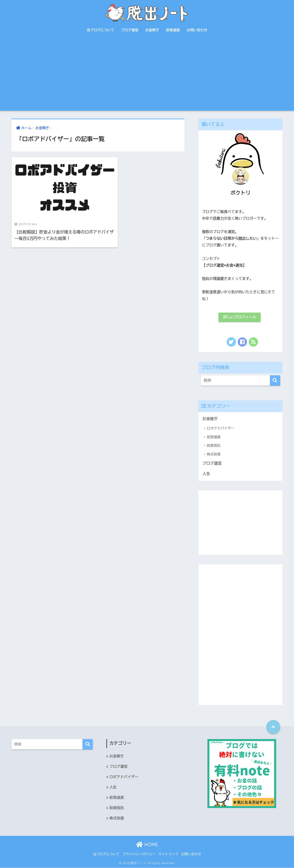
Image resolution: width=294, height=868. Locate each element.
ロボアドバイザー (220, 428)
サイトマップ (168, 854)
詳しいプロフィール (239, 317)
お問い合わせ (197, 30)
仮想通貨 (173, 30)
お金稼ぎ (152, 30)
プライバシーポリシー (139, 854)
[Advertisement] (147, 76)
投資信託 (214, 446)
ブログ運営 (130, 30)
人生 (206, 474)
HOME (147, 845)
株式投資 (214, 454)
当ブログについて (101, 30)
